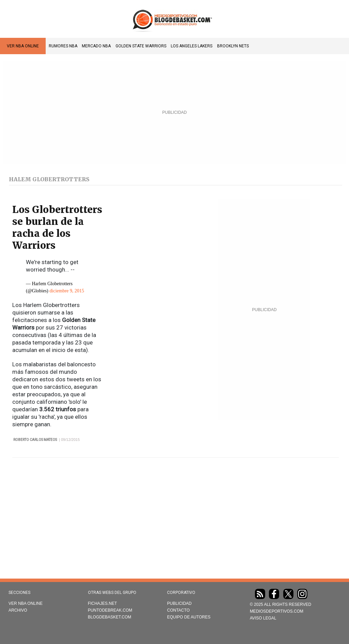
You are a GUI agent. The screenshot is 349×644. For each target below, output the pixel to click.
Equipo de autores (189, 617)
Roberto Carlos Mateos (35, 440)
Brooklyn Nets (233, 46)
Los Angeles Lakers (192, 46)
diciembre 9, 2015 (67, 291)
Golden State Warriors (141, 46)
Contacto (178, 610)
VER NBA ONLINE (23, 46)
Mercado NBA (96, 46)
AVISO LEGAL (263, 618)
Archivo (18, 610)
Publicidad (179, 603)
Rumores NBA (63, 46)
